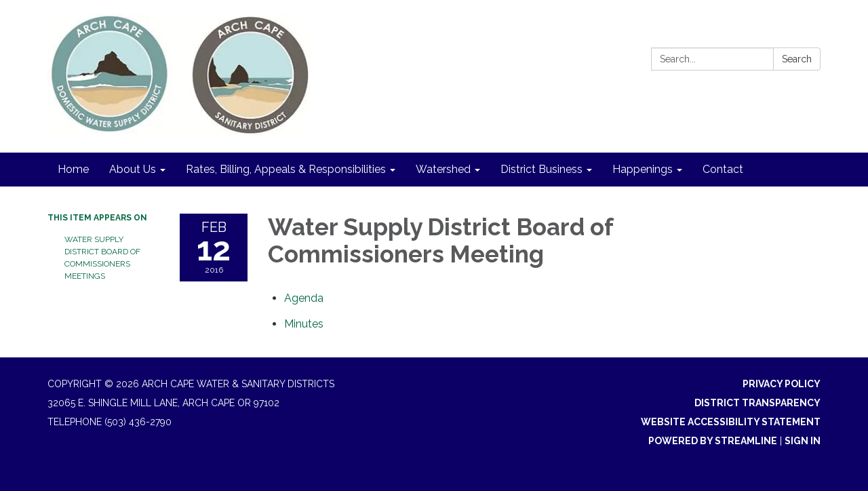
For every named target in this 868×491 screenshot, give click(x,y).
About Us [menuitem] (133, 169)
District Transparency (757, 403)
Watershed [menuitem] (443, 169)
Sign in (803, 441)
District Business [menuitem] (541, 169)
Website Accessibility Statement (731, 422)
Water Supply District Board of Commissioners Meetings (102, 258)
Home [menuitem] (73, 169)
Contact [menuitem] (723, 169)
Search (797, 59)
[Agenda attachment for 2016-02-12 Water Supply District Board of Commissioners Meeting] (304, 298)
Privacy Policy (782, 384)
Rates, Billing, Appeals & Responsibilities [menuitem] (286, 169)
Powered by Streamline (713, 441)
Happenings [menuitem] (643, 169)
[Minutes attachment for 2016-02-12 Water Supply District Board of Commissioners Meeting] (304, 324)
